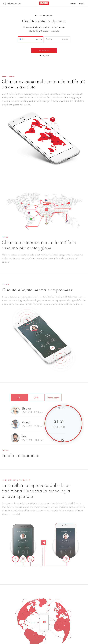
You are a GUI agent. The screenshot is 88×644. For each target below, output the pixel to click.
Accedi (82, 4)
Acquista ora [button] (44, 50)
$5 (31, 39)
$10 (57, 39)
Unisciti (73, 4)
